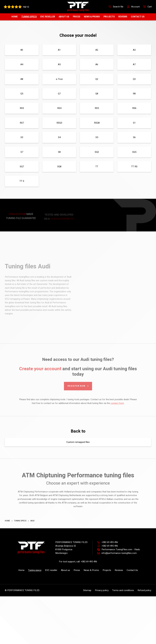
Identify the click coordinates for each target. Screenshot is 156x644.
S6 (134, 137)
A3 (134, 50)
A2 (97, 50)
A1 (59, 50)
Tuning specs (29, 17)
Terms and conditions (123, 590)
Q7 (59, 94)
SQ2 (97, 152)
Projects (109, 17)
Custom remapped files (78, 442)
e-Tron (59, 79)
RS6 (134, 108)
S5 (97, 137)
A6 (97, 64)
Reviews (123, 17)
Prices (77, 17)
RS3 (22, 108)
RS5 (97, 108)
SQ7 (22, 167)
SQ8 (59, 167)
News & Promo (92, 17)
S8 (59, 152)
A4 (22, 64)
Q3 (134, 79)
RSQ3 (59, 123)
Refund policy (144, 590)
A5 (59, 64)
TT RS (134, 167)
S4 (59, 137)
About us (64, 17)
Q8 (97, 94)
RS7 (22, 123)
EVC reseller (48, 17)
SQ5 (134, 152)
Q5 (22, 94)
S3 (22, 137)
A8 (22, 79)
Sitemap (87, 590)
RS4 (59, 108)
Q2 (97, 79)
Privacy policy (102, 590)
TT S (22, 181)
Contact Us (138, 17)
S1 (134, 123)
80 (22, 50)
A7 (134, 64)
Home (15, 17)
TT (97, 167)
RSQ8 (97, 123)
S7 (22, 152)
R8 (134, 94)
